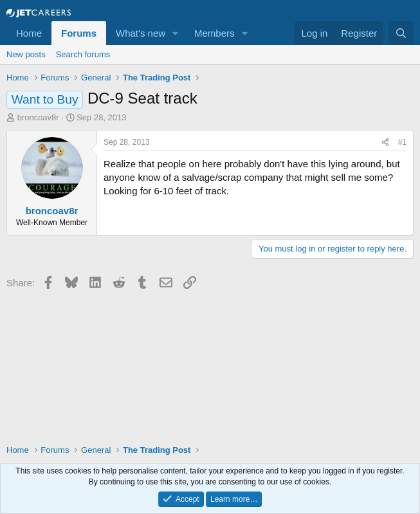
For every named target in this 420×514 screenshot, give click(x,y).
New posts (26, 54)
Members (215, 33)
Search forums (83, 54)
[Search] (401, 33)
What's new (141, 33)
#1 (402, 142)
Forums (79, 33)
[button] (176, 33)
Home (29, 33)
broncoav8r (38, 117)
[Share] (385, 142)
